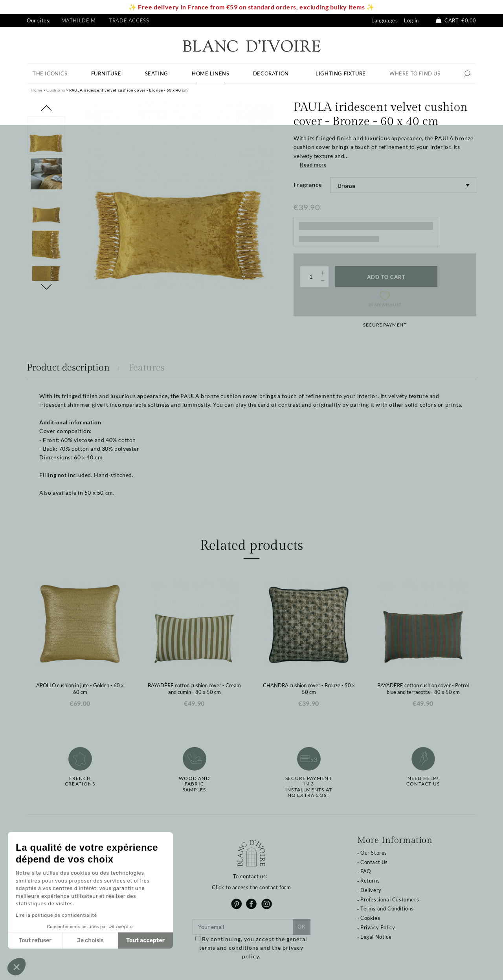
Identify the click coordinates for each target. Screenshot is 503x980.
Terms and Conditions (387, 908)
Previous (46, 108)
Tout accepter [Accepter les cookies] (145, 941)
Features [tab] (147, 368)
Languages (385, 20)
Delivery (371, 890)
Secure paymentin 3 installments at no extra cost (309, 787)
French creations (80, 781)
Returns (370, 881)
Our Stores (374, 853)
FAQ (366, 871)
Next (46, 287)
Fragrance (308, 184)
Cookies (370, 918)
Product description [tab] (68, 368)
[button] (17, 967)
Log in (411, 20)
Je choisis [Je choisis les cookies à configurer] (90, 941)
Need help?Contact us (423, 781)
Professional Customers (390, 899)
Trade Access (129, 20)
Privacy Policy (378, 927)
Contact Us (374, 862)
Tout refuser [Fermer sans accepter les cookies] (35, 941)
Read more (313, 165)
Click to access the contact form (251, 887)
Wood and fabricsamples (194, 784)
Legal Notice (376, 937)
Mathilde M (79, 20)
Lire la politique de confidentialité (56, 915)
